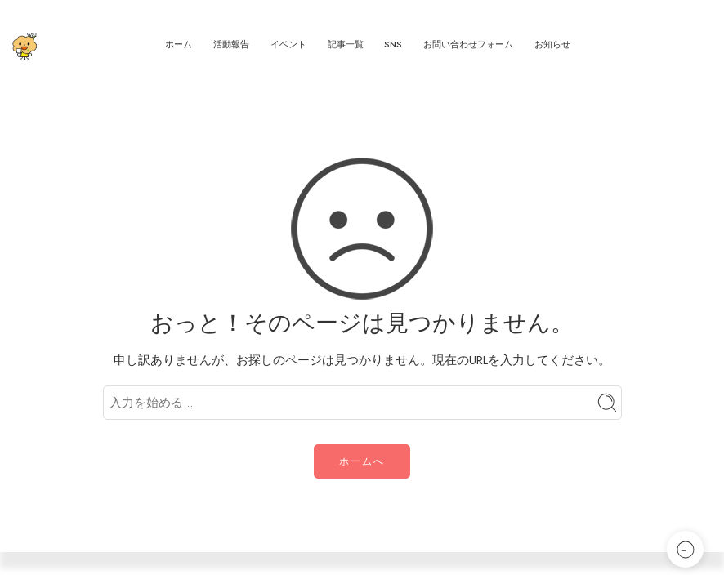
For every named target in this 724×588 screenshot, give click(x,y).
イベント (288, 45)
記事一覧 (346, 45)
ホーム (179, 45)
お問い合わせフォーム (468, 45)
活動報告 (231, 45)
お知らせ (552, 45)
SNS (393, 45)
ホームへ (362, 461)
